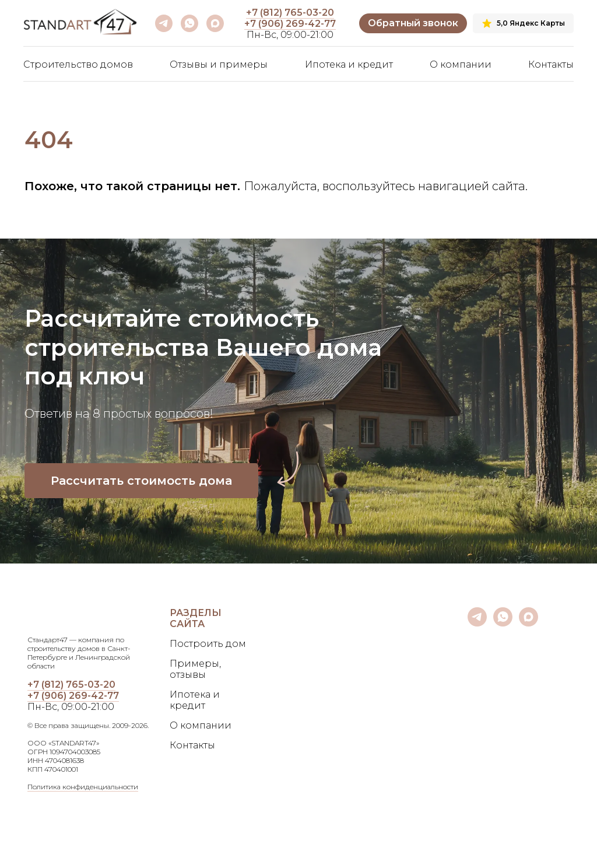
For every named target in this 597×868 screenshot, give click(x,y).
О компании (461, 64)
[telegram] (164, 23)
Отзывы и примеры (219, 64)
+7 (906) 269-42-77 (290, 24)
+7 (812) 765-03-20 (290, 13)
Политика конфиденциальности (83, 787)
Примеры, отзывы (195, 669)
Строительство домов (78, 64)
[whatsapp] (189, 23)
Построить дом (208, 644)
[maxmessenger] (215, 23)
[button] (413, 24)
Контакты (551, 64)
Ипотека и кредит (349, 64)
